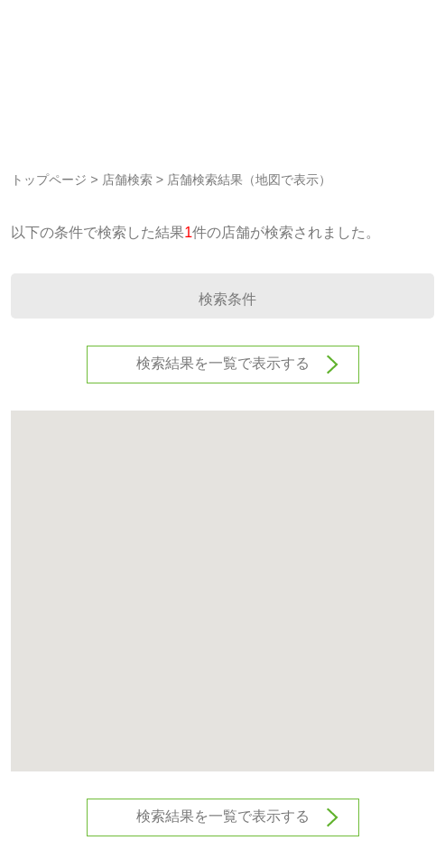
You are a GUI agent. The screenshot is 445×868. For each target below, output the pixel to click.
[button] (223, 574)
